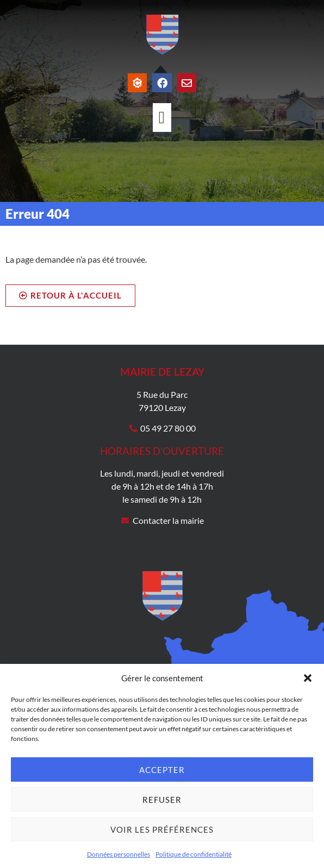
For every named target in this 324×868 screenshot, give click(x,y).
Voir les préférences (162, 829)
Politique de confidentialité (194, 854)
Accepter (162, 770)
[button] (308, 678)
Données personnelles (119, 854)
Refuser (162, 800)
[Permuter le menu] (162, 118)
